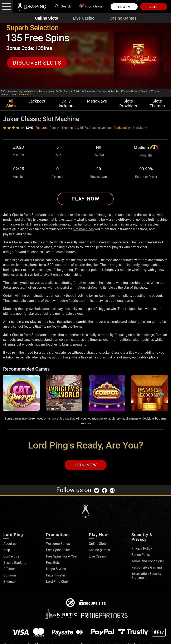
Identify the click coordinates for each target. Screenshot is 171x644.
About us (10, 544)
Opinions (10, 575)
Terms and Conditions (148, 561)
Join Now (86, 465)
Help (7, 550)
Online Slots (46, 18)
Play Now (85, 199)
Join (154, 7)
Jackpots (37, 101)
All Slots (11, 104)
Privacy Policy (142, 548)
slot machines (83, 229)
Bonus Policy (141, 555)
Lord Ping (63, 357)
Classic (95, 128)
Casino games (99, 550)
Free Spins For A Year (62, 556)
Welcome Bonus (58, 544)
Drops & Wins (56, 569)
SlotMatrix (140, 128)
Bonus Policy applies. (22, 94)
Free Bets (53, 563)
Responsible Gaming (147, 567)
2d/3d (79, 128)
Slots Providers (128, 104)
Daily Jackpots (66, 104)
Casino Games (123, 18)
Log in (124, 7)
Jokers (106, 128)
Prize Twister (56, 575)
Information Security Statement (146, 576)
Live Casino (84, 18)
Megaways (97, 101)
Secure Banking (15, 563)
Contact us (11, 556)
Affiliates (10, 569)
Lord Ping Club (57, 582)
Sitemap (9, 582)
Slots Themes (157, 104)
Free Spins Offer (58, 550)
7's (86, 128)
